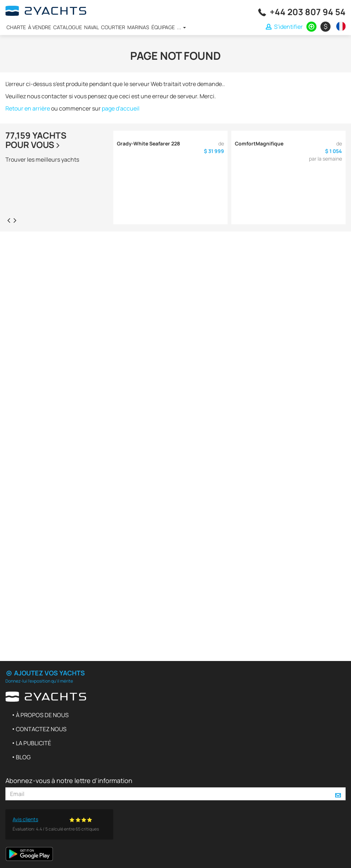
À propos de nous (42, 715)
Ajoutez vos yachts (45, 673)
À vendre (40, 27)
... (181, 27)
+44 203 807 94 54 (308, 12)
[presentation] (9, 220)
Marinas (138, 27)
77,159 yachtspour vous (36, 140)
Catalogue (68, 27)
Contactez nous (41, 729)
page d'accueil (121, 108)
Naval (92, 27)
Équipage (163, 27)
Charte (16, 27)
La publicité (33, 743)
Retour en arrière (28, 108)
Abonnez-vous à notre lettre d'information (69, 781)
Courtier (113, 27)
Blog (23, 757)
